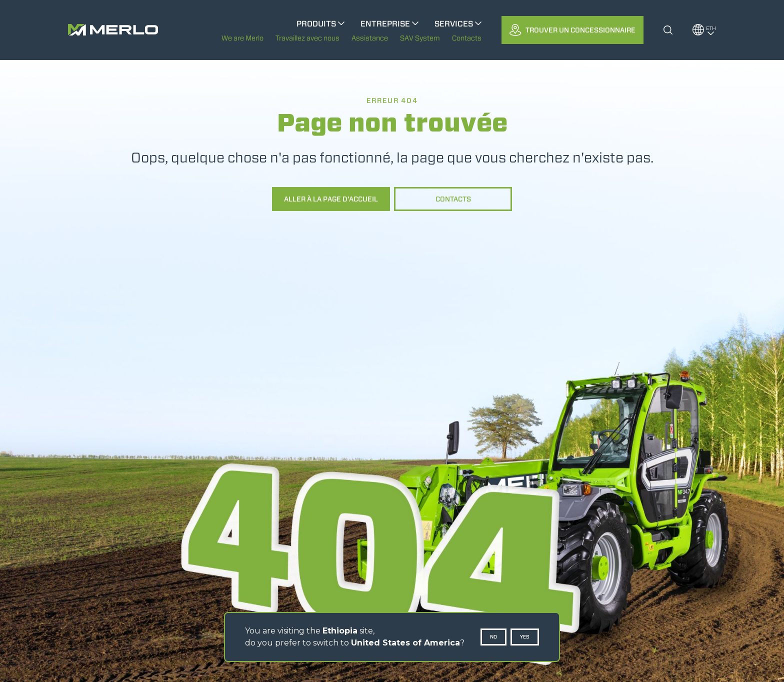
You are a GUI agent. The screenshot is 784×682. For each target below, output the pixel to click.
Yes (525, 637)
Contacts (453, 199)
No (493, 637)
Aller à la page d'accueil (331, 199)
